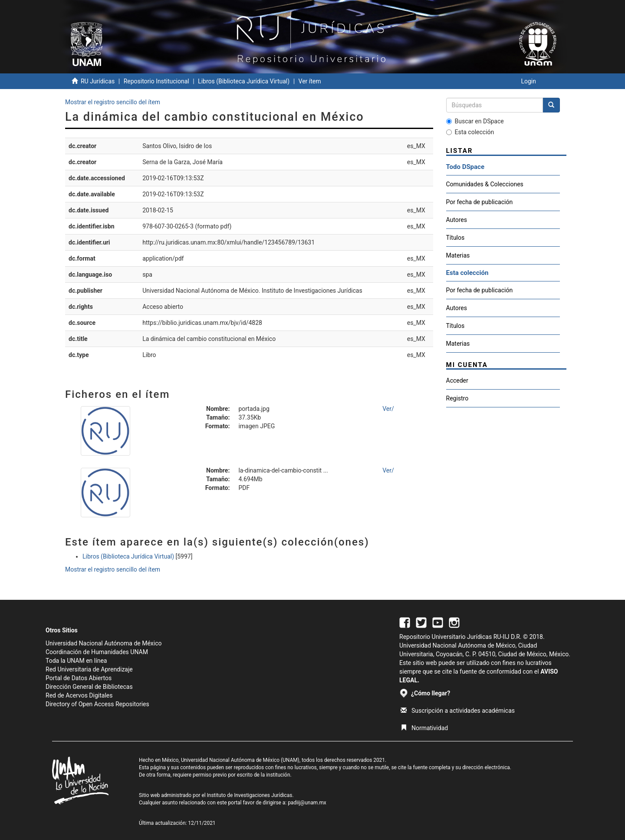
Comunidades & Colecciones (485, 184)
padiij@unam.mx (307, 803)
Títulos (456, 238)
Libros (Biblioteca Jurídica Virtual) (244, 81)
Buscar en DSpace (475, 121)
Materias (458, 255)
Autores (457, 220)
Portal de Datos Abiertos (79, 678)
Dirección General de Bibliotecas (89, 687)
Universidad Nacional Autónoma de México (104, 643)
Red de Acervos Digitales (79, 695)
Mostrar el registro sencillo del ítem (113, 102)
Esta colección (470, 132)
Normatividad (424, 728)
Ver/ (388, 409)
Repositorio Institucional (156, 81)
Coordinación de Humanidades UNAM (97, 652)
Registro (457, 398)
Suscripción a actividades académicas (458, 711)
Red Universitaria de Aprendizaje (89, 669)
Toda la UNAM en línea (76, 661)
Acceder (457, 380)
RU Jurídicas (98, 81)
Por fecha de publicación (480, 202)
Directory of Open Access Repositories (97, 704)
